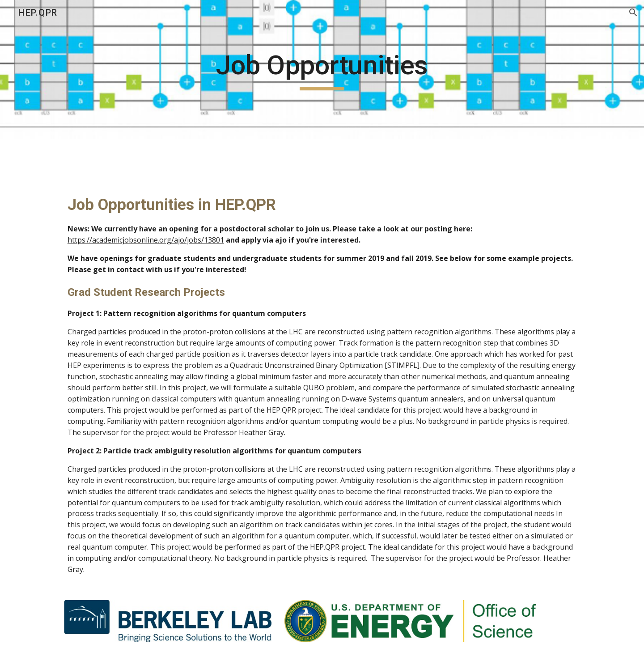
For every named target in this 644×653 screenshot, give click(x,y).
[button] (633, 13)
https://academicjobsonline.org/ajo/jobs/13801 (146, 240)
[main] (322, 69)
